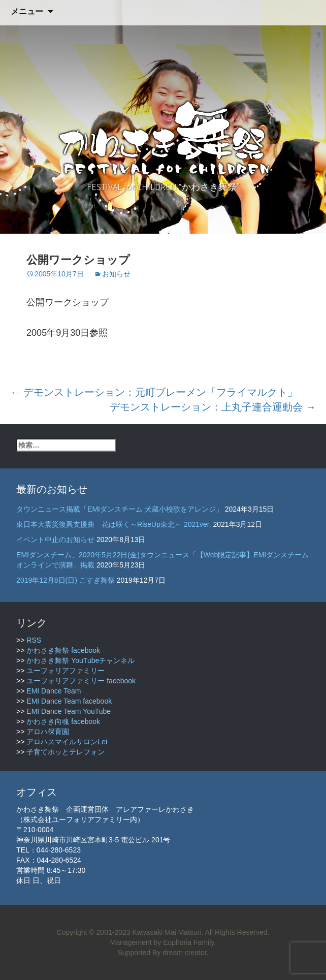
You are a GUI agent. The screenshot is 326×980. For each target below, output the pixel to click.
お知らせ (116, 274)
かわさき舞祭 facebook (63, 650)
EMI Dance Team (54, 691)
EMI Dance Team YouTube (69, 711)
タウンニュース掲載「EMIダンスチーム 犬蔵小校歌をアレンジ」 (120, 509)
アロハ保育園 (48, 732)
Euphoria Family (188, 942)
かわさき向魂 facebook (63, 721)
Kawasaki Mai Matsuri (167, 932)
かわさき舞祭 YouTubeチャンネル (80, 660)
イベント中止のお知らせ (55, 540)
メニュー (27, 11)
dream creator (184, 953)
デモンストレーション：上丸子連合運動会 (213, 407)
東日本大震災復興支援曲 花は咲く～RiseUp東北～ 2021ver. (114, 524)
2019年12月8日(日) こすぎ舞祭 (66, 580)
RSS (34, 640)
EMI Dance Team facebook (69, 701)
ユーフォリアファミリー (66, 671)
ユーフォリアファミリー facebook (81, 681)
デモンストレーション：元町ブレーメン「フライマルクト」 (154, 392)
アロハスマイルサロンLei (67, 742)
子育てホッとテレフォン (66, 752)
